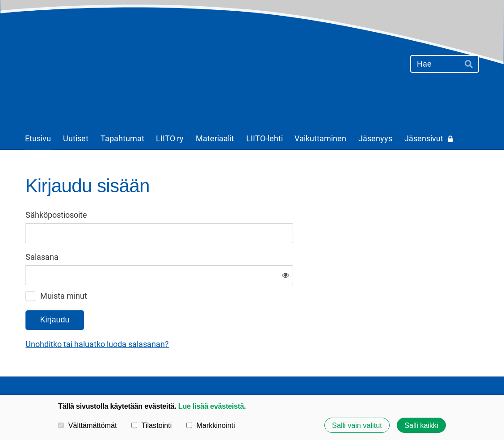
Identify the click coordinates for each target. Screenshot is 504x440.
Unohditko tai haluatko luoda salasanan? (194, 315)
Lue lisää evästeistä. (212, 406)
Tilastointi (151, 425)
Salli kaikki (421, 425)
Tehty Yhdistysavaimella (451, 371)
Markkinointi (211, 425)
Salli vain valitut (357, 425)
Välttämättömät (88, 425)
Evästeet (362, 370)
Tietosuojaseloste (308, 370)
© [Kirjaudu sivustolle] (29, 371)
